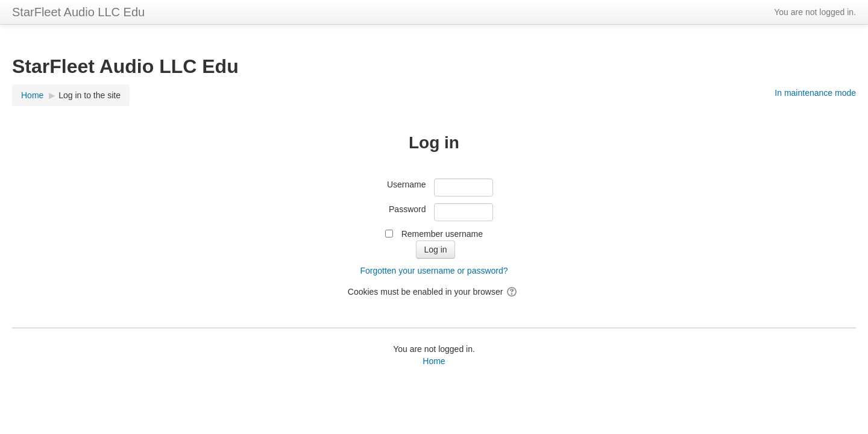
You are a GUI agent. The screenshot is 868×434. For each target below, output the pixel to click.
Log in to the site (90, 95)
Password (407, 209)
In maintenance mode (815, 93)
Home (434, 361)
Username (407, 184)
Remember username (442, 234)
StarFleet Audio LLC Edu (78, 12)
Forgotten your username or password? (434, 271)
